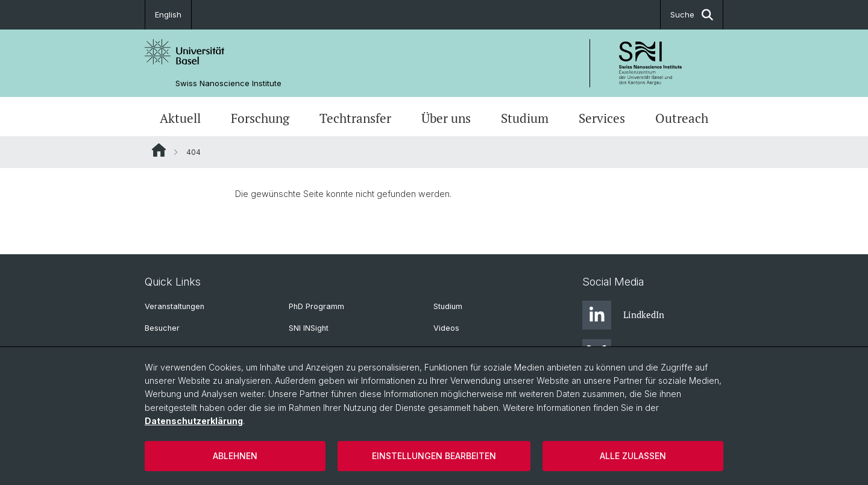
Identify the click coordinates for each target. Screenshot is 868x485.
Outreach (682, 118)
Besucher (162, 328)
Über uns (446, 118)
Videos (446, 328)
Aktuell (180, 118)
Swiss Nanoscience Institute (228, 83)
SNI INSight (309, 328)
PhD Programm (316, 306)
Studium (525, 118)
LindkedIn (623, 315)
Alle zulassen (633, 456)
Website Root (159, 150)
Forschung (260, 118)
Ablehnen (235, 456)
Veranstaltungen (175, 306)
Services (602, 118)
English (168, 14)
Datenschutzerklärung (194, 421)
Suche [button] (692, 15)
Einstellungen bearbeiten (434, 456)
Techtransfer (355, 118)
